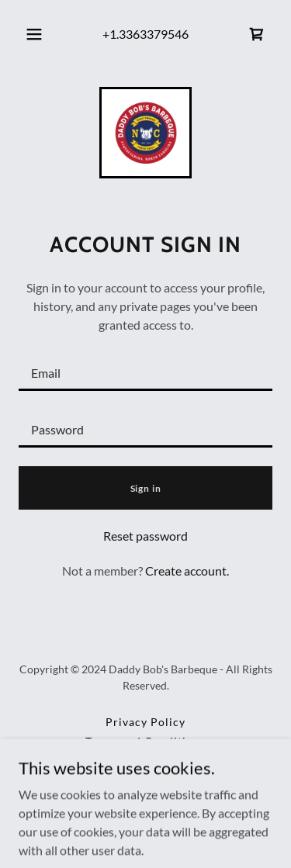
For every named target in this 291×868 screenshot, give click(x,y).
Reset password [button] (145, 536)
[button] (34, 34)
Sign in (146, 488)
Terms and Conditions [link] (146, 741)
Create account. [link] (187, 571)
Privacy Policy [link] (145, 722)
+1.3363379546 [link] (145, 34)
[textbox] (145, 372)
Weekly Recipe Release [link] (146, 761)
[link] (257, 34)
